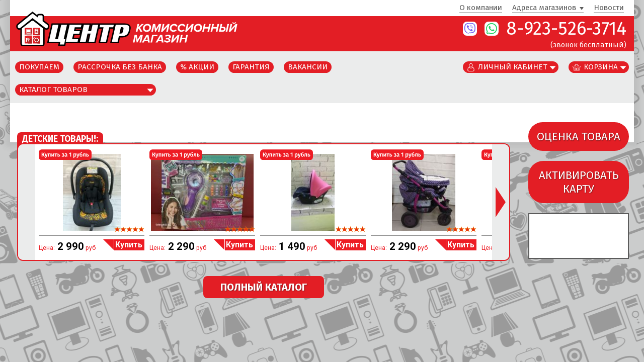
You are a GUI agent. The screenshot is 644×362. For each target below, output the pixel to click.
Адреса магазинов (544, 8)
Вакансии (308, 67)
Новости (609, 8)
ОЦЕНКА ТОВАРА (579, 137)
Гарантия (251, 67)
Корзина (601, 67)
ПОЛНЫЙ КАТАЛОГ (264, 287)
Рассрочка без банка (120, 67)
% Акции (197, 67)
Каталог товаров (53, 89)
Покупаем (39, 67)
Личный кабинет (513, 67)
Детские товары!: (60, 139)
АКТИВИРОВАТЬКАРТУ (579, 182)
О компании (481, 8)
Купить (129, 245)
